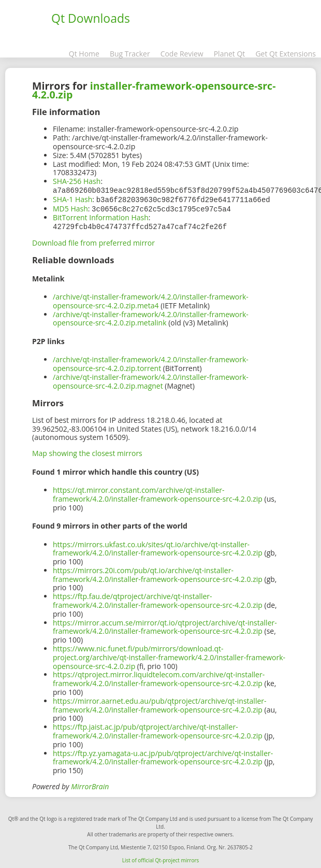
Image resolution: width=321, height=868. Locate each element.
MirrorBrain (90, 784)
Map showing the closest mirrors (87, 451)
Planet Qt (230, 54)
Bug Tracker (130, 54)
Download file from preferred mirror (93, 241)
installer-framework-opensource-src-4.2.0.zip (154, 90)
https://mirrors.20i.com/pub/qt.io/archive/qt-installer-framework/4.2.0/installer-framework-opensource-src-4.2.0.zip (158, 573)
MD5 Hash (70, 208)
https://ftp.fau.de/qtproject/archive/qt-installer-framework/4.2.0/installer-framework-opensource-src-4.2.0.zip (158, 599)
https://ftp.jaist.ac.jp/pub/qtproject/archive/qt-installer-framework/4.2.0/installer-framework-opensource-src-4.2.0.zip (158, 729)
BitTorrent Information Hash (101, 216)
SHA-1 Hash (72, 199)
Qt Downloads (91, 18)
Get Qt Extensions (286, 54)
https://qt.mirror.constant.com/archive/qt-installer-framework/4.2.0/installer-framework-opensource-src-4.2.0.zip (158, 492)
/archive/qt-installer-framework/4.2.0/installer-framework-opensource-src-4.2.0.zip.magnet (151, 379)
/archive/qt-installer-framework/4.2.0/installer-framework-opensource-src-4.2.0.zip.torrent (151, 362)
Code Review (182, 54)
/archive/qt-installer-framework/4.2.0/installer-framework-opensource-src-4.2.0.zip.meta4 (151, 299)
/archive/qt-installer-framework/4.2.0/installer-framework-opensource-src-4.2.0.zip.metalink (151, 317)
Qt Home (84, 54)
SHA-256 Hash (77, 181)
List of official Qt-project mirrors (161, 858)
